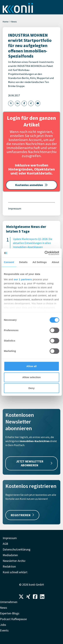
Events (4, 630)
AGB (5, 544)
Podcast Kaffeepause (13, 619)
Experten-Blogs (10, 613)
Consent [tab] (9, 262)
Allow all (32, 366)
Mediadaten (10, 555)
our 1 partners (23, 279)
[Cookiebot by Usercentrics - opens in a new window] (45, 253)
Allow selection (32, 377)
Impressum (15, 208)
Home (6, 22)
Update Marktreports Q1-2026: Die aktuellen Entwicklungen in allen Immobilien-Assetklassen (33, 243)
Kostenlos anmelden (32, 185)
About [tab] (55, 262)
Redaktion (9, 566)
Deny (32, 388)
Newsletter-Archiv (14, 561)
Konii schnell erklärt (15, 572)
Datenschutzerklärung (17, 549)
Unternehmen (9, 602)
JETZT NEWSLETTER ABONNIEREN (34, 463)
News (14, 22)
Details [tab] (23, 262)
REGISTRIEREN (22, 515)
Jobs (3, 625)
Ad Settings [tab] (40, 262)
